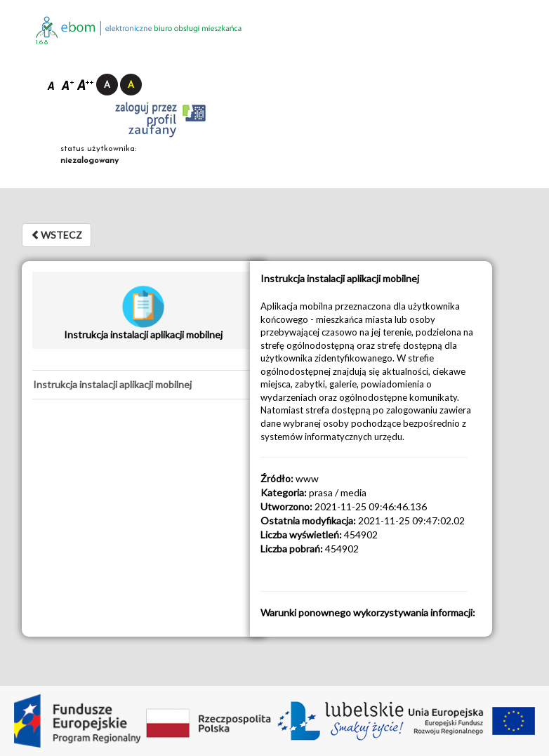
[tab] (143, 385)
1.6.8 (42, 42)
